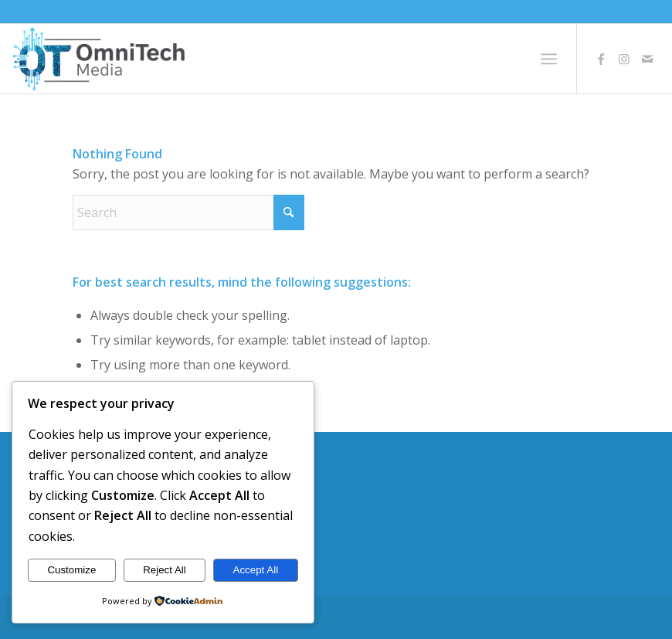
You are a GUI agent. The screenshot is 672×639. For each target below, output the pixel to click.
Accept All (256, 570)
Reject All (165, 570)
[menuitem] (549, 59)
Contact (90, 535)
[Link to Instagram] (624, 59)
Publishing (97, 508)
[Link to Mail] (647, 59)
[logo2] (99, 59)
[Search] (188, 212)
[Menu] (549, 59)
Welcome (94, 481)
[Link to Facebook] (601, 59)
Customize (71, 570)
